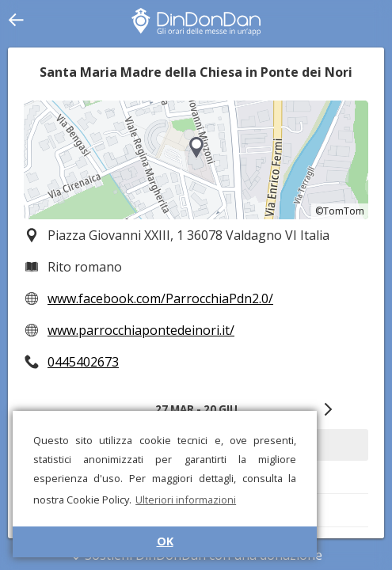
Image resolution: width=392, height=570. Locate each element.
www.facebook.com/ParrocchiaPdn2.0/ (160, 298)
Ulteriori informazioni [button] (186, 500)
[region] (196, 160)
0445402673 (83, 362)
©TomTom (340, 211)
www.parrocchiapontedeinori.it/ (141, 330)
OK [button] (165, 541)
